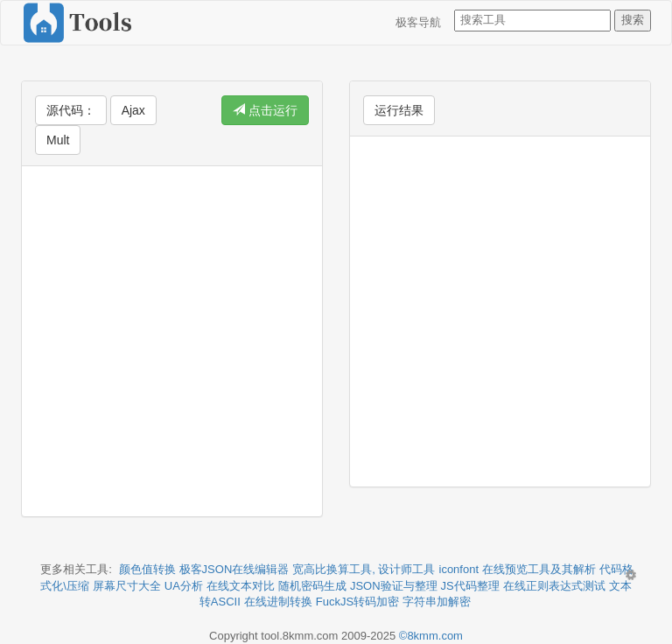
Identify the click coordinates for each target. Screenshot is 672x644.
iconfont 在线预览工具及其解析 (518, 569)
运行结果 (399, 110)
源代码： (71, 110)
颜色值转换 (147, 569)
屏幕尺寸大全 (127, 586)
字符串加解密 (437, 602)
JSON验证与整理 (394, 586)
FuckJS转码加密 (357, 602)
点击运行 (265, 110)
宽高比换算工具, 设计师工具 (364, 569)
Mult (58, 140)
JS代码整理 (470, 586)
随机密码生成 (312, 586)
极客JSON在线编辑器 (234, 569)
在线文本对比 (241, 586)
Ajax (133, 110)
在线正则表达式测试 (554, 586)
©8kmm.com (431, 636)
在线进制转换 (278, 602)
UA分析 (184, 586)
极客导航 (418, 22)
